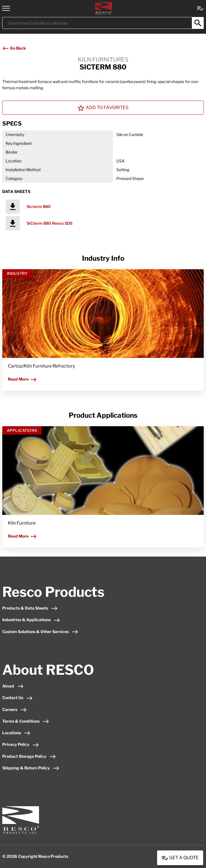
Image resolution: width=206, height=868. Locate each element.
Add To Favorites (103, 108)
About (13, 686)
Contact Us (18, 698)
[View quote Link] (200, 8)
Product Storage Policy (29, 756)
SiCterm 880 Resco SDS (50, 223)
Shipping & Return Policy (31, 768)
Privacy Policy (21, 744)
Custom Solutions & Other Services (40, 632)
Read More (22, 379)
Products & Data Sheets (30, 608)
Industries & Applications (31, 620)
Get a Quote (180, 858)
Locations (16, 733)
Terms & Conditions (26, 721)
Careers (15, 709)
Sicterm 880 (39, 206)
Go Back (14, 48)
